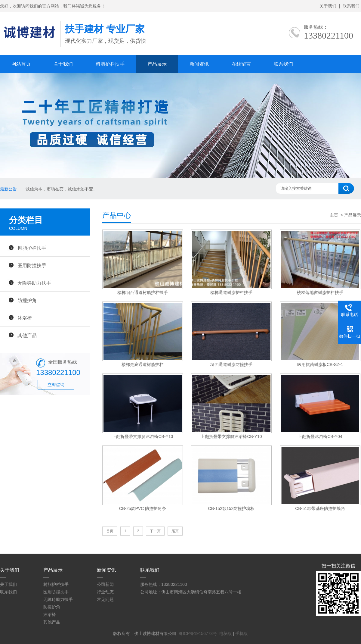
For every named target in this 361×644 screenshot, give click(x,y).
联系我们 (351, 6)
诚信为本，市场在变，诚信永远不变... (61, 189)
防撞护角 (27, 300)
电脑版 (226, 633)
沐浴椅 (25, 318)
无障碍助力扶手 (34, 283)
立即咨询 (56, 385)
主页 (334, 215)
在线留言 (241, 64)
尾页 (175, 531)
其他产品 (27, 335)
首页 (110, 531)
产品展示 (157, 64)
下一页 (155, 531)
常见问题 (105, 599)
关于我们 (328, 6)
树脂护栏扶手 (110, 64)
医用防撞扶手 (32, 265)
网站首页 (21, 64)
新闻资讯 (199, 64)
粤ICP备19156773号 (198, 633)
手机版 (242, 633)
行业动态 (105, 592)
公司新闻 (105, 584)
